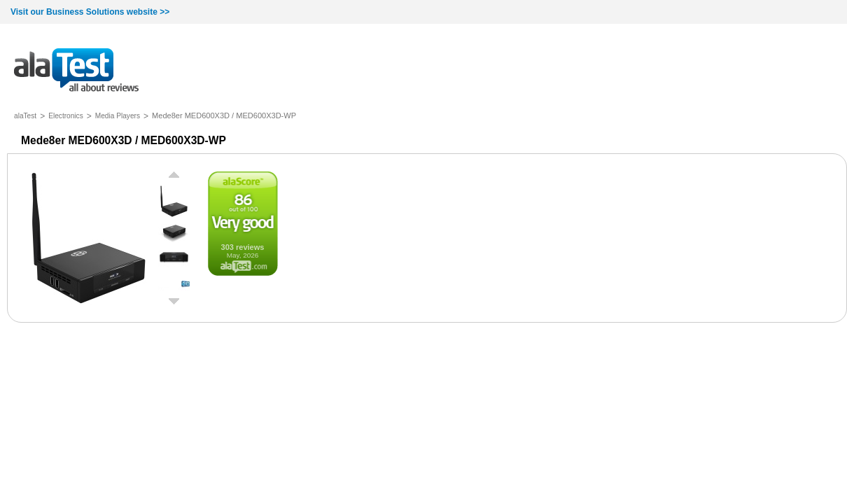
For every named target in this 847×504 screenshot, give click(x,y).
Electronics (66, 116)
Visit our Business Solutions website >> (90, 12)
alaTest (25, 116)
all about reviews (76, 71)
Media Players (118, 116)
